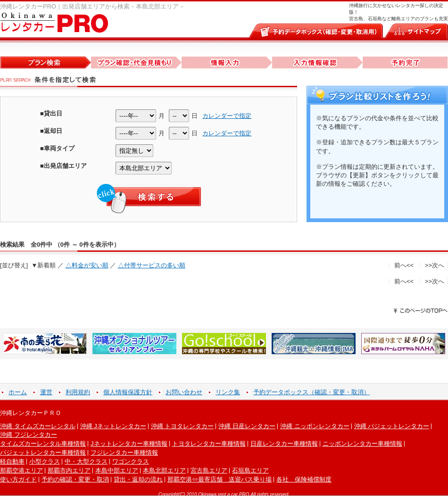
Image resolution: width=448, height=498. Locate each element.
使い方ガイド (18, 479)
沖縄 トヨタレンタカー (183, 426)
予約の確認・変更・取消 (75, 479)
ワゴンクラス (131, 461)
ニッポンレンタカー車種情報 (362, 444)
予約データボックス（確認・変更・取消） (311, 392)
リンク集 (228, 392)
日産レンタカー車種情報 (284, 444)
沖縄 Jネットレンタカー (113, 426)
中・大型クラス (86, 461)
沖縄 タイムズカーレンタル (38, 426)
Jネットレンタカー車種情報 (129, 444)
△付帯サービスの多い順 (152, 265)
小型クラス (45, 461)
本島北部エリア (164, 470)
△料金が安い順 (87, 265)
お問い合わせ (184, 392)
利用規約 (78, 392)
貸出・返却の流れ (138, 479)
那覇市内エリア (69, 470)
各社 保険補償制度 (304, 479)
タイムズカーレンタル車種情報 (43, 444)
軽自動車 (12, 461)
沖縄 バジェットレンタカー (392, 426)
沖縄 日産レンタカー (247, 426)
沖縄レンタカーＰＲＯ (31, 413)
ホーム (18, 392)
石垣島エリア (250, 470)
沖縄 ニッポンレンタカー (315, 426)
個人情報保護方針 (128, 392)
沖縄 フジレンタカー (29, 435)
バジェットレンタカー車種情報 (43, 452)
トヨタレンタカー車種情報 (209, 444)
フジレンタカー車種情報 (124, 452)
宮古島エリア (209, 470)
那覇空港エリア (21, 470)
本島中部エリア (117, 470)
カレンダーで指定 (227, 116)
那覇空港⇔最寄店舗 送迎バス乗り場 (220, 479)
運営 (46, 392)
